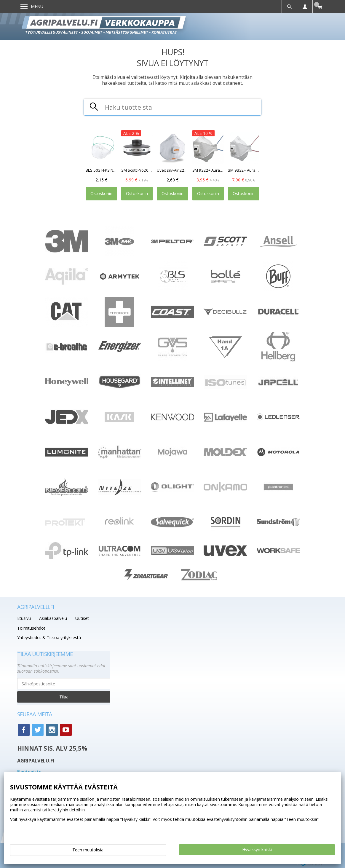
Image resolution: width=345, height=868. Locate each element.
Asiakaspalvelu (53, 618)
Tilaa (64, 697)
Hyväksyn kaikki (257, 849)
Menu (32, 6)
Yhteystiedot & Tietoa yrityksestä (49, 638)
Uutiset (82, 618)
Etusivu (24, 618)
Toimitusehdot (31, 628)
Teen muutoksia (88, 850)
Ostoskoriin (101, 193)
